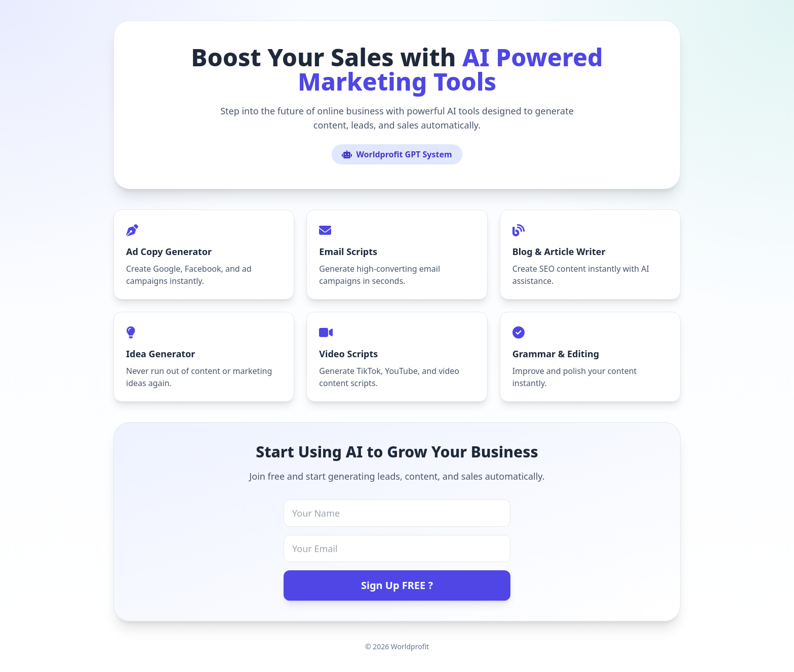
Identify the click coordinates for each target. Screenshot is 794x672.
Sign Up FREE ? (397, 585)
